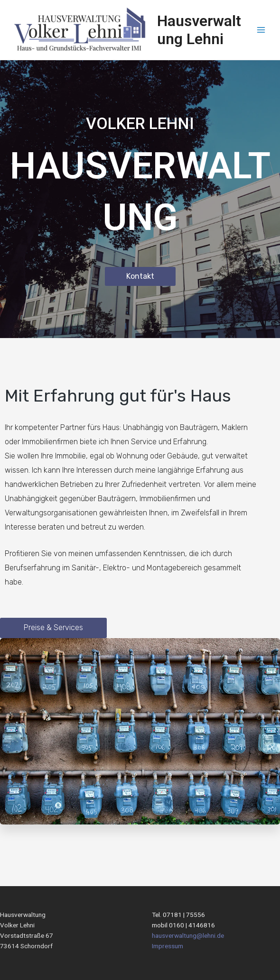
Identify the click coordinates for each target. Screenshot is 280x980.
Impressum (168, 946)
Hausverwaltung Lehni (199, 30)
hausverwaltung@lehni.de (188, 935)
